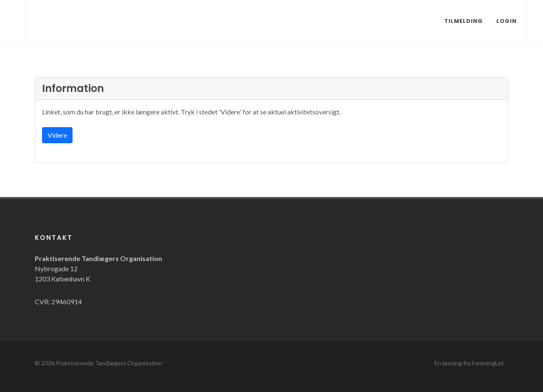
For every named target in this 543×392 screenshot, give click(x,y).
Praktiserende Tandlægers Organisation (109, 363)
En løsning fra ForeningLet (469, 363)
